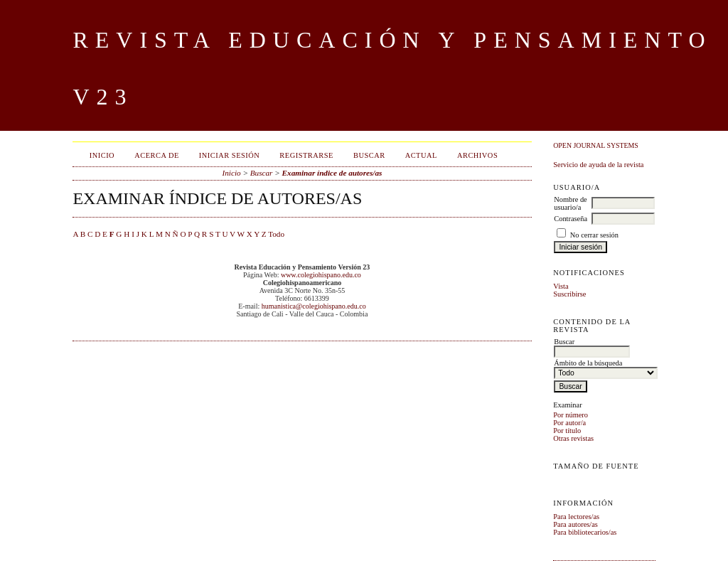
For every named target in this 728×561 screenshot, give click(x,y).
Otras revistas (573, 438)
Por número (571, 415)
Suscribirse (569, 294)
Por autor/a (569, 423)
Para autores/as (576, 524)
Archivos (477, 155)
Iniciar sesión (230, 155)
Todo (276, 234)
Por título (567, 431)
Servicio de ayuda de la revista (598, 165)
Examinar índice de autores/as (332, 173)
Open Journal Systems (596, 145)
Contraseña (571, 219)
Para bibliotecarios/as (585, 532)
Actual (421, 155)
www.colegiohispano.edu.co (321, 275)
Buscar (369, 155)
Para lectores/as (576, 517)
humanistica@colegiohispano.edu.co (314, 306)
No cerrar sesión (594, 235)
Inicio (102, 155)
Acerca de (157, 155)
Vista (561, 286)
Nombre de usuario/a (570, 203)
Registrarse (306, 155)
